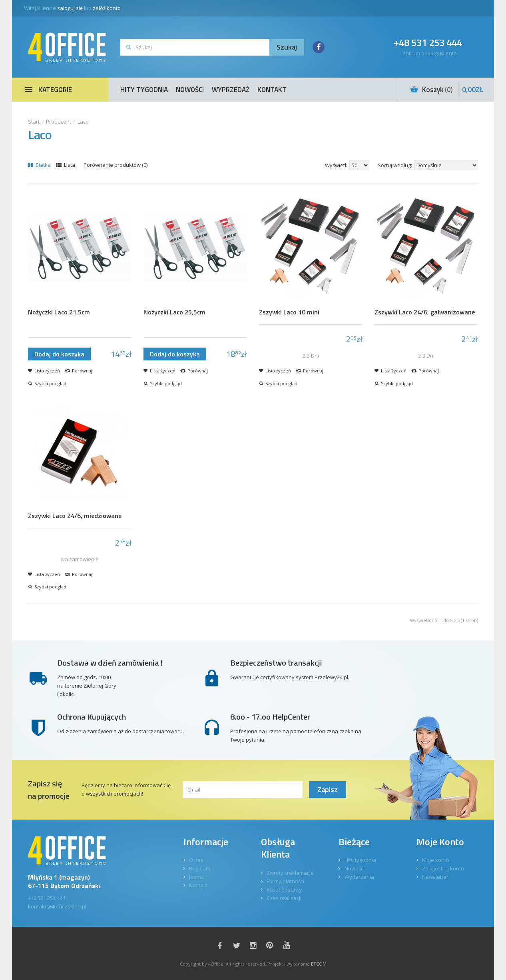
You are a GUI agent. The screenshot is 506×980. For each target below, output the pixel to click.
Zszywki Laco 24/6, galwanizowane (425, 312)
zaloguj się (70, 8)
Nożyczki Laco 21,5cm (59, 312)
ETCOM (319, 964)
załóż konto (107, 8)
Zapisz (328, 789)
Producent (59, 122)
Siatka (39, 165)
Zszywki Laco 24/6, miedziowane (75, 516)
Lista (66, 165)
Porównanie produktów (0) (116, 165)
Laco (83, 122)
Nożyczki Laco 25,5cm (174, 312)
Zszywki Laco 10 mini (289, 312)
